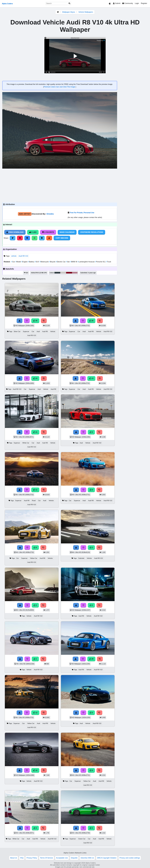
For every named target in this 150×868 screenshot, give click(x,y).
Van (68, 262)
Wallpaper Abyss (69, 12)
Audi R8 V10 (23, 256)
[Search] (69, 3)
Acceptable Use (62, 858)
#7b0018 (69, 273)
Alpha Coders (7, 4)
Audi (38, 332)
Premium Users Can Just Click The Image (60, 87)
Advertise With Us (87, 858)
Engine (25, 262)
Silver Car (17, 332)
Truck (109, 262)
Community (128, 3)
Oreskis (50, 214)
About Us (14, 858)
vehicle (14, 256)
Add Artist (25, 214)
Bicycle (52, 262)
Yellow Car (34, 558)
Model (18, 262)
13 (91, 378)
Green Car (82, 839)
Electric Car (61, 262)
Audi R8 (45, 332)
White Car (26, 443)
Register (144, 3)
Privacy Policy (32, 858)
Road (34, 501)
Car (13, 262)
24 (35, 378)
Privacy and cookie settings (130, 858)
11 (35, 490)
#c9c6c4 (63, 273)
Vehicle (53, 332)
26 (91, 321)
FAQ (22, 858)
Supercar (26, 332)
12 (35, 713)
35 (35, 321)
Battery (31, 262)
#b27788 (75, 273)
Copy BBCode (62, 238)
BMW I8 (74, 262)
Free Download (15, 232)
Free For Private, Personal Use (82, 213)
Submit (117, 3)
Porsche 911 (100, 262)
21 (35, 432)
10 (35, 770)
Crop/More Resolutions (92, 232)
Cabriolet (81, 558)
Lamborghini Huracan (86, 262)
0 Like (33, 232)
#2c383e (57, 273)
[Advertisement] (60, 185)
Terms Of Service (47, 858)
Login (137, 3)
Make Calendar (67, 232)
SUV (37, 262)
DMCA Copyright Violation (107, 858)
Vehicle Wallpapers (86, 12)
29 (91, 659)
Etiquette (74, 858)
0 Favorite (48, 232)
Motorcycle (44, 262)
